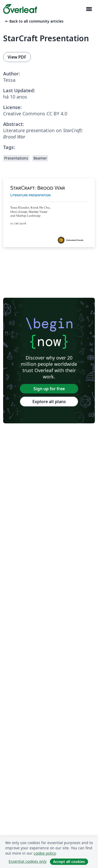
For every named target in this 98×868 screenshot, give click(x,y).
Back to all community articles (34, 21)
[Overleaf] (20, 9)
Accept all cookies (69, 862)
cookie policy (45, 853)
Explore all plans (49, 402)
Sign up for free (49, 389)
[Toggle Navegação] (89, 9)
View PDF (17, 57)
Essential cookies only (28, 861)
